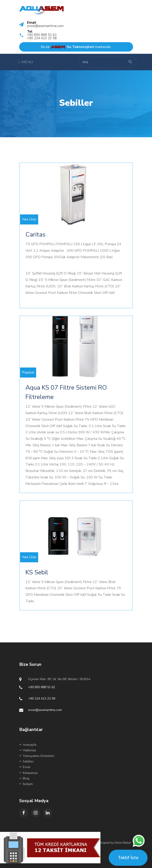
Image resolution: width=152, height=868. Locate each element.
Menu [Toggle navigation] (26, 62)
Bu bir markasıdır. (76, 47)
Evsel (25, 767)
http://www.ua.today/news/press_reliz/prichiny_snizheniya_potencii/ (78, 264)
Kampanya (28, 773)
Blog (24, 778)
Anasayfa (28, 745)
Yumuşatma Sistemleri (37, 756)
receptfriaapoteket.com (44, 299)
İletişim (26, 784)
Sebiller (26, 761)
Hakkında (28, 750)
